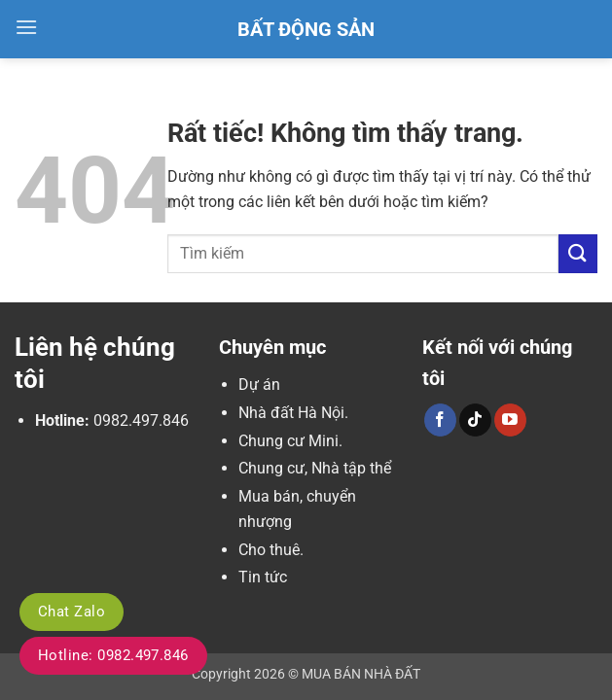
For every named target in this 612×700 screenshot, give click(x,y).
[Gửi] (578, 253)
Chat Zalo (72, 612)
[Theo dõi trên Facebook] (440, 420)
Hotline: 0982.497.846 (113, 655)
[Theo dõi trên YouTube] (510, 420)
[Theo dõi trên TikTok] (475, 420)
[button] (26, 27)
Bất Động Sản (306, 29)
